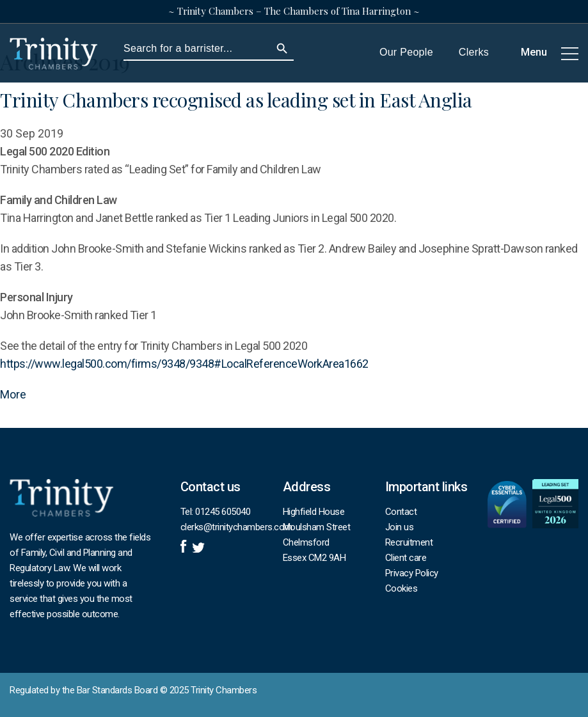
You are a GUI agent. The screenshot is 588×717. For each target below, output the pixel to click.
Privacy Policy (412, 573)
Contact (401, 512)
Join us (400, 527)
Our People (406, 52)
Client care (406, 558)
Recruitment (409, 542)
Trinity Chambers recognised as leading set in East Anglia (236, 100)
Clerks (474, 52)
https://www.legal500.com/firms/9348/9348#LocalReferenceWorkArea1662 (184, 364)
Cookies (401, 588)
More (13, 394)
